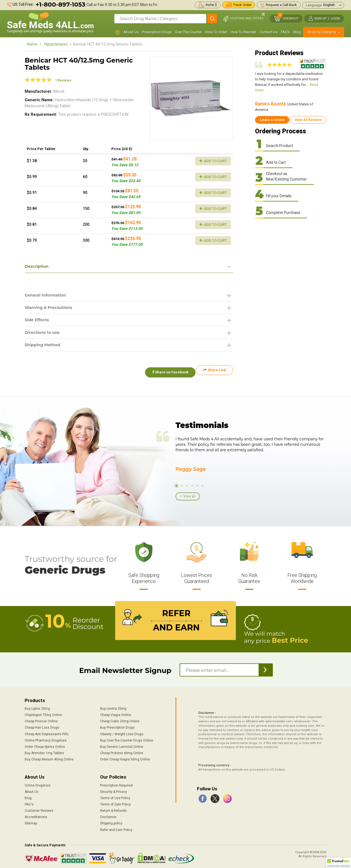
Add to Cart (213, 161)
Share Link (215, 374)
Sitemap (31, 821)
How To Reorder (243, 32)
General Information (48, 296)
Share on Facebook (167, 374)
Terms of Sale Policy (115, 802)
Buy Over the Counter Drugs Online (127, 738)
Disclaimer (108, 814)
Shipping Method (45, 348)
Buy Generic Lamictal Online (122, 744)
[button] (338, 863)
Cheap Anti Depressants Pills (47, 731)
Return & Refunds (113, 808)
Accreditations (36, 814)
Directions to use (44, 335)
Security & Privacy (114, 789)
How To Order (216, 32)
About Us (131, 32)
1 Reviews (63, 80)
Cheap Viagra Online (116, 712)
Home (32, 44)
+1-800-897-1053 (60, 5)
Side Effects (38, 322)
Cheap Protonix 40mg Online (122, 750)
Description (38, 267)
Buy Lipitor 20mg (37, 706)
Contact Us (268, 32)
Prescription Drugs (157, 32)
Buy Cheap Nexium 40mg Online (49, 757)
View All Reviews (308, 120)
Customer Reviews (39, 808)
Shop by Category (322, 32)
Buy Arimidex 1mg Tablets (44, 750)
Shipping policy (111, 821)
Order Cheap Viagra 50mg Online (125, 757)
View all (189, 495)
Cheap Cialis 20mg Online (120, 718)
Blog (297, 32)
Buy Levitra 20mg (113, 706)
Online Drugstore (38, 782)
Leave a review (272, 120)
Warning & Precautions (51, 309)
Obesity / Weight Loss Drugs (122, 731)
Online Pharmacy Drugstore (46, 738)
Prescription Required (116, 782)
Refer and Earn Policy (116, 827)
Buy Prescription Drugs (117, 725)
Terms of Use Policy (115, 795)
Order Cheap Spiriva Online (45, 744)
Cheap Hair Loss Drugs (42, 725)
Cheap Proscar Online (41, 718)
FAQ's (285, 32)
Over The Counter (188, 32)
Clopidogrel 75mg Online (43, 712)
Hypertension (56, 44)
